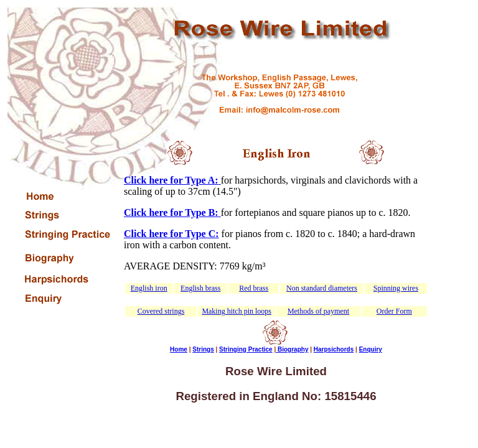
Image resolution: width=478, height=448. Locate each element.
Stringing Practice (246, 349)
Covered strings (161, 311)
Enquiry (371, 349)
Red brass (254, 288)
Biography (292, 349)
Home (179, 349)
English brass (200, 288)
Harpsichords (334, 349)
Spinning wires (396, 288)
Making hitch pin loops (237, 311)
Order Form (394, 311)
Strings (203, 349)
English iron (149, 288)
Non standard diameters (322, 288)
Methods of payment (318, 311)
